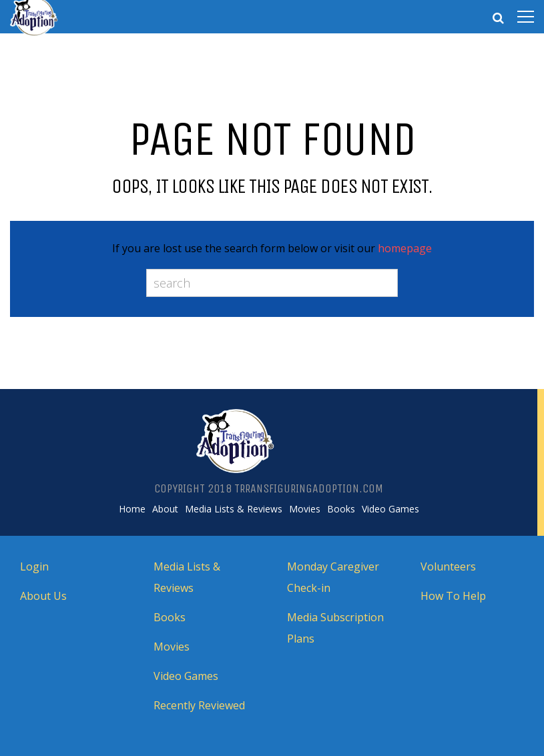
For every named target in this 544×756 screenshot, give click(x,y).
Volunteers (448, 566)
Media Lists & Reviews (234, 509)
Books (341, 509)
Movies (305, 509)
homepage (405, 248)
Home (132, 509)
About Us (43, 596)
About (165, 509)
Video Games (390, 509)
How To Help (453, 596)
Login (34, 566)
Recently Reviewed (199, 705)
